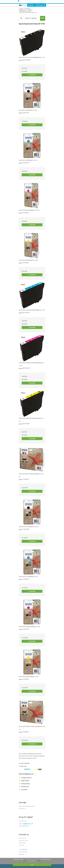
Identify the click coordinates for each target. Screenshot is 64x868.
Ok (32, 865)
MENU (31, 5)
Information (22, 809)
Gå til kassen (40, 5)
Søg (43, 18)
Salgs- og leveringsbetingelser (27, 806)
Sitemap (21, 854)
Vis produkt (32, 75)
